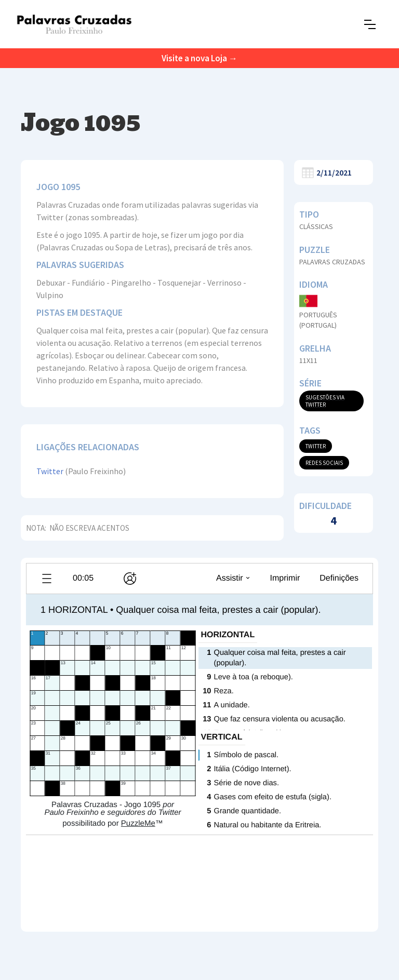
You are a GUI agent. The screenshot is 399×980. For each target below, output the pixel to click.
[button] (370, 24)
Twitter (50, 471)
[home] (74, 24)
